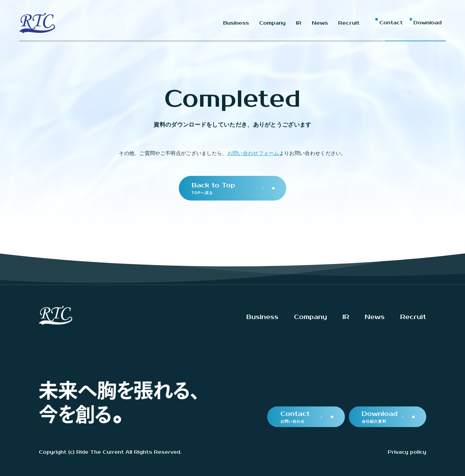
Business (262, 317)
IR (346, 317)
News (375, 317)
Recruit (413, 317)
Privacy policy (407, 452)
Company (310, 317)
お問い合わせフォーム (253, 153)
